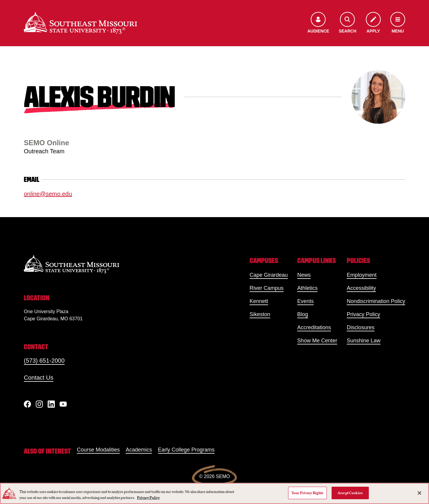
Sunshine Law (364, 341)
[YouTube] (63, 404)
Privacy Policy (363, 314)
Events (306, 301)
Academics (139, 450)
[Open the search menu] (348, 23)
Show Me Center (317, 341)
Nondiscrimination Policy (376, 301)
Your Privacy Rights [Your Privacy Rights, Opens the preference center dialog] (307, 493)
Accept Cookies (350, 493)
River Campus (267, 288)
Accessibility (361, 288)
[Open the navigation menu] (398, 23)
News (304, 275)
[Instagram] (39, 404)
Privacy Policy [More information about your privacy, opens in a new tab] (148, 498)
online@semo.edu (48, 194)
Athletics (307, 288)
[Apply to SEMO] (373, 23)
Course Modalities (98, 450)
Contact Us (39, 378)
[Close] (419, 493)
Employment (362, 275)
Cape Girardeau (269, 275)
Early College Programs (186, 450)
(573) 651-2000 (44, 361)
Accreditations (314, 327)
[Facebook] (27, 404)
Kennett (259, 301)
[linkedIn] (51, 404)
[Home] (80, 23)
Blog (303, 314)
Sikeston (260, 314)
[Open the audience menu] (318, 23)
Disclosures (361, 327)
